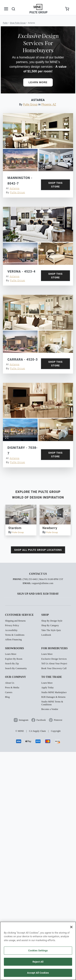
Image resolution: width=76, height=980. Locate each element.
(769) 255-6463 (30, 590)
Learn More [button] (38, 82)
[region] (38, 951)
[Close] (71, 927)
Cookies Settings (38, 950)
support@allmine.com (43, 594)
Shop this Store (55, 185)
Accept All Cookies (38, 973)
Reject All (38, 962)
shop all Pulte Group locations (38, 561)
